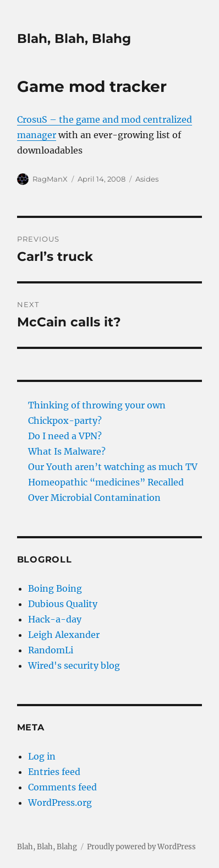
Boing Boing (55, 588)
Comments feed (62, 787)
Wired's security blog (74, 665)
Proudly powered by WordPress (141, 847)
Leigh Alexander (64, 635)
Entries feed (54, 772)
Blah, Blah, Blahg (74, 39)
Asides (147, 179)
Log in (42, 756)
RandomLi (51, 650)
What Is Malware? (67, 451)
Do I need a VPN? (65, 436)
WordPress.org (60, 803)
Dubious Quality (63, 604)
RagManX (50, 179)
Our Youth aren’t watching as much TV (113, 467)
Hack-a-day (55, 619)
